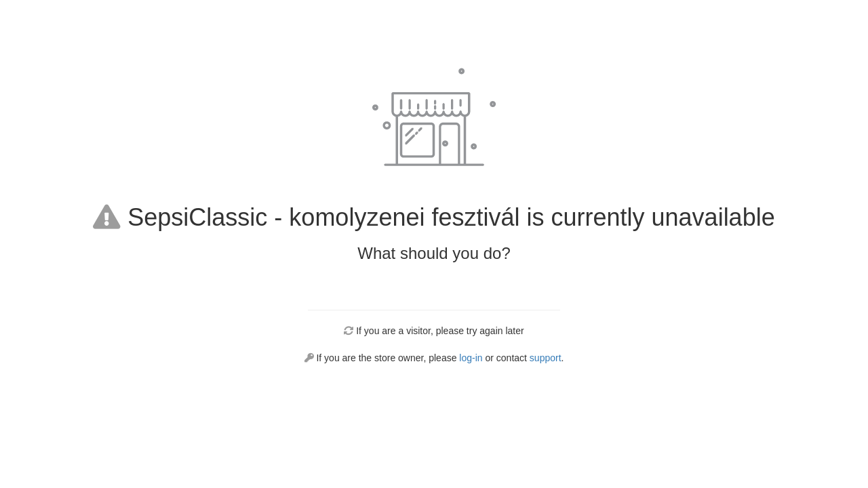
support (546, 358)
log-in (471, 358)
